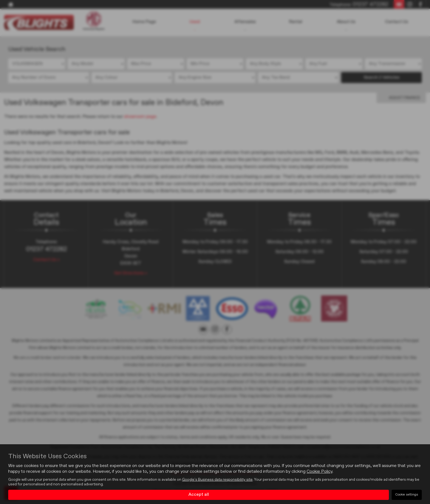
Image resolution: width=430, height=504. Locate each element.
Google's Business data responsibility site (217, 480)
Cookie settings (407, 495)
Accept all (199, 495)
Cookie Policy (319, 472)
